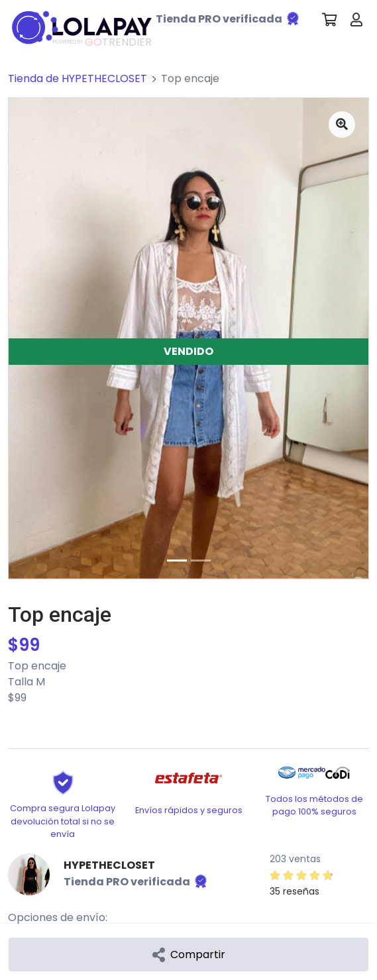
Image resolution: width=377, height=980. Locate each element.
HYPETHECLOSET (109, 865)
